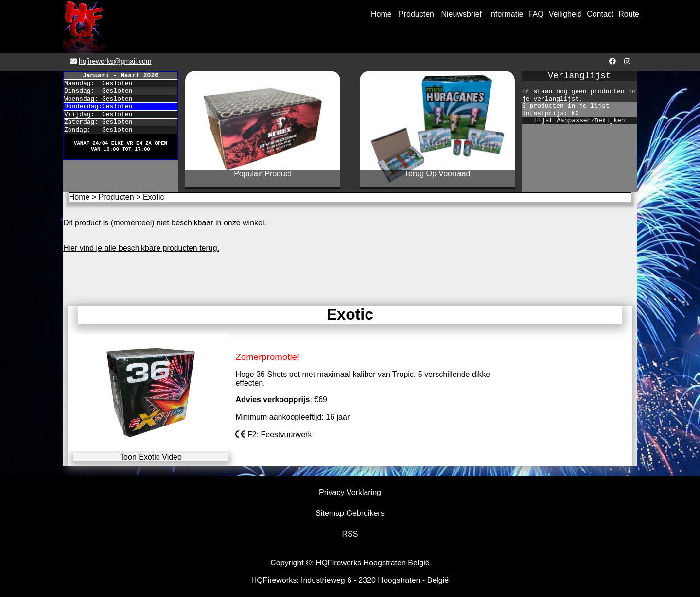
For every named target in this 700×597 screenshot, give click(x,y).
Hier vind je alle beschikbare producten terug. (141, 248)
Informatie (506, 14)
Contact (600, 14)
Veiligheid (566, 14)
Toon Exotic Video (151, 457)
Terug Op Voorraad (437, 174)
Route (629, 14)
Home (381, 14)
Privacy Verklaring (350, 492)
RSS (350, 534)
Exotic (154, 197)
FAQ (536, 14)
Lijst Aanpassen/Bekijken (579, 121)
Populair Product (262, 174)
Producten (416, 14)
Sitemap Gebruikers (350, 513)
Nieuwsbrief (461, 14)
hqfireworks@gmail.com (115, 61)
